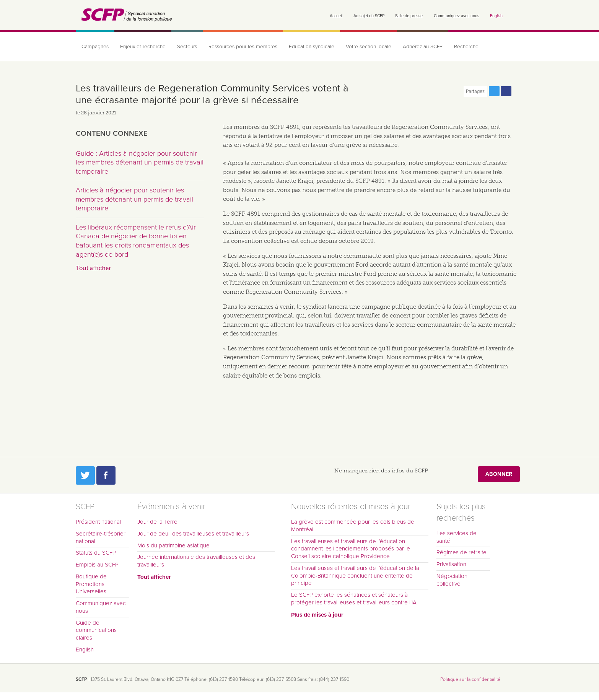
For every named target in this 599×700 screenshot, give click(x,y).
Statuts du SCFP (96, 553)
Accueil (336, 16)
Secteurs (187, 47)
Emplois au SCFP (97, 565)
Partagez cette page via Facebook (506, 91)
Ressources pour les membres (243, 47)
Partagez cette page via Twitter (494, 91)
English (496, 16)
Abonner (499, 474)
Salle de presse (409, 16)
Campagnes (95, 47)
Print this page (518, 91)
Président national (98, 522)
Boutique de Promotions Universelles (91, 584)
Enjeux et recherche (143, 47)
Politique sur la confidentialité (470, 679)
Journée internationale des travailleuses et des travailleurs (196, 561)
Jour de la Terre (157, 522)
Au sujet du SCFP (369, 16)
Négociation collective (452, 580)
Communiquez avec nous (457, 16)
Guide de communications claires (96, 630)
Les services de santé (457, 537)
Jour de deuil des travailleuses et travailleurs (193, 534)
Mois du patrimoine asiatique (173, 545)
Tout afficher (93, 268)
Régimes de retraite (461, 552)
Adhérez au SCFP (423, 47)
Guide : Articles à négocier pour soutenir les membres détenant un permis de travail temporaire (140, 162)
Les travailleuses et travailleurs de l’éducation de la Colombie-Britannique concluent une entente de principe (355, 576)
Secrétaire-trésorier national (101, 537)
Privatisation (451, 564)
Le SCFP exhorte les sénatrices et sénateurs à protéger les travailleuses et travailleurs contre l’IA (354, 599)
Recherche (466, 47)
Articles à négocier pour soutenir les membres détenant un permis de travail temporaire (134, 199)
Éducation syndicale (312, 47)
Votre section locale (369, 47)
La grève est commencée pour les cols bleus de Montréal (353, 526)
